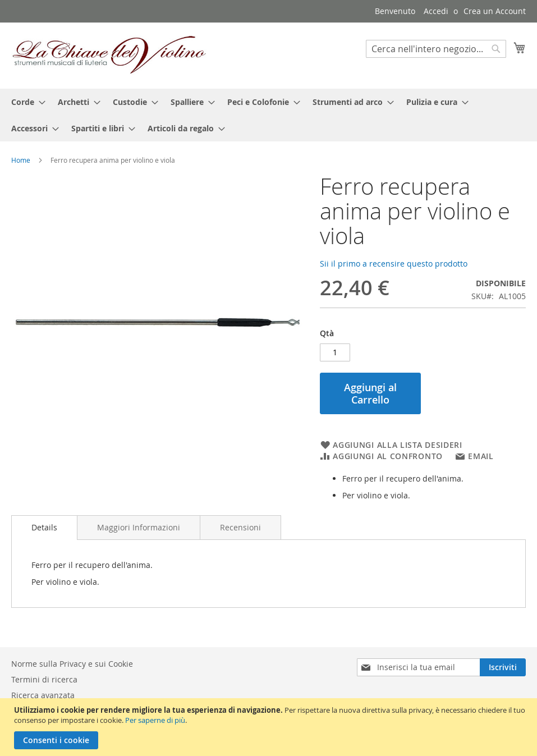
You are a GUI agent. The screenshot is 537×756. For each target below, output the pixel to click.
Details (44, 527)
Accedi (436, 11)
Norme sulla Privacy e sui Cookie (72, 664)
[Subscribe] (503, 667)
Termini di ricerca (44, 679)
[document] (270, 727)
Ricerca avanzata (43, 695)
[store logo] (109, 55)
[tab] (44, 528)
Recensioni (240, 527)
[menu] (268, 115)
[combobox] (436, 49)
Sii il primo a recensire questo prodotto (394, 264)
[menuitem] (25, 102)
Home (21, 160)
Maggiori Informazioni (139, 527)
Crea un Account (495, 11)
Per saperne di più (155, 720)
